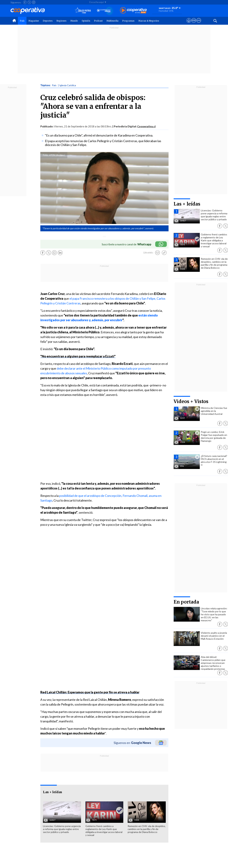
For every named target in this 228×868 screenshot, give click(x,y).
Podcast (98, 21)
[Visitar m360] (194, 24)
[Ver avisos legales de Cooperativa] (189, 24)
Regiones (61, 21)
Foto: (46, 155)
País (22, 21)
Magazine (34, 21)
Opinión (86, 21)
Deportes (48, 21)
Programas (128, 21)
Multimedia (112, 21)
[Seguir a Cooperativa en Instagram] (34, 2)
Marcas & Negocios (149, 21)
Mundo (74, 21)
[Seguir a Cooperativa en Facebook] (25, 2)
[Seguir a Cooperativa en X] (29, 2)
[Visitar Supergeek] (199, 24)
